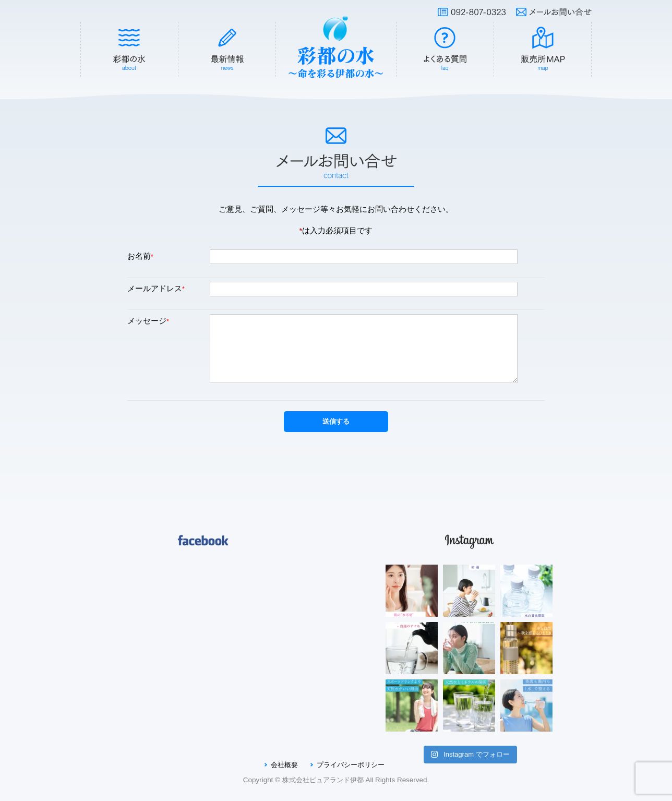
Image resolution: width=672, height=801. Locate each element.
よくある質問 (445, 50)
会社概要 (284, 765)
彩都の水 (129, 50)
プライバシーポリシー (351, 765)
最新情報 (227, 50)
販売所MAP (543, 50)
